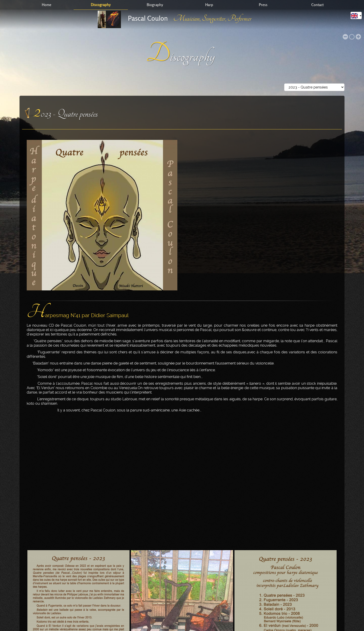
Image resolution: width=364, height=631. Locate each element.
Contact (317, 5)
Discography (101, 5)
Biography (155, 5)
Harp (209, 5)
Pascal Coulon (148, 18)
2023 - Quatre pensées (66, 111)
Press (263, 5)
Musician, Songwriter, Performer (212, 18)
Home (47, 5)
